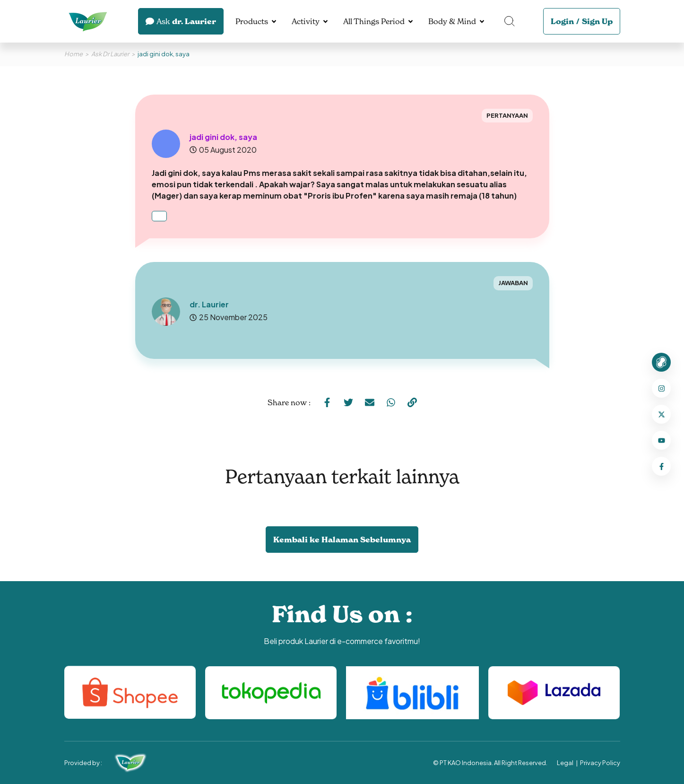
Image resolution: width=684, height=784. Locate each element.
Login (562, 21)
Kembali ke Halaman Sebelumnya (342, 540)
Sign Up (597, 21)
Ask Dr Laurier (110, 54)
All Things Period (374, 21)
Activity (306, 21)
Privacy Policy (600, 763)
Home (74, 54)
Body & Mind (452, 21)
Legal (565, 763)
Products (252, 21)
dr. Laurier (181, 21)
